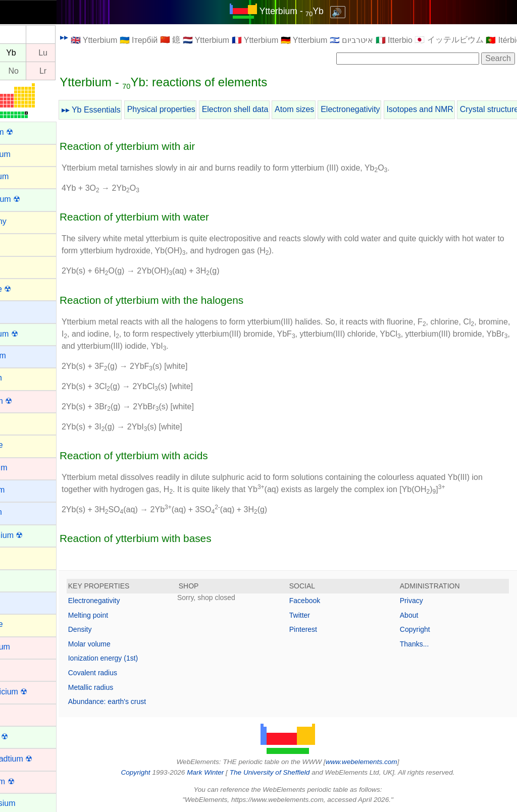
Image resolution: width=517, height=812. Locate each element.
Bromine (22, 445)
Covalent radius (127, 673)
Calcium (22, 512)
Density (114, 629)
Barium (20, 311)
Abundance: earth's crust (141, 701)
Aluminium (26, 154)
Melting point (122, 615)
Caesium (23, 490)
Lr (77, 71)
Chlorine (22, 624)
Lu (77, 53)
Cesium (21, 602)
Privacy (420, 601)
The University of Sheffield (288, 772)
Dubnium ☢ (28, 781)
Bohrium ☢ (27, 401)
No (48, 71)
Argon (18, 243)
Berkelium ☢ (30, 334)
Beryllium (24, 356)
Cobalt (19, 669)
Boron (18, 423)
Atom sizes (329, 109)
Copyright (424, 629)
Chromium (26, 647)
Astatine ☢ (26, 289)
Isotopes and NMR (454, 109)
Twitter (317, 615)
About (418, 615)
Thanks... (423, 644)
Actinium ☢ (27, 132)
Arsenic (20, 266)
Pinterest (320, 629)
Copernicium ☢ (34, 692)
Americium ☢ (31, 199)
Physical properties (196, 109)
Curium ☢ (25, 737)
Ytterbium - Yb (309, 11)
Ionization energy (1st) (138, 658)
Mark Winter (222, 772)
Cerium (20, 580)
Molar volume (124, 644)
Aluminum (25, 176)
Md (18, 71)
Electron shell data (270, 109)
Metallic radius (125, 687)
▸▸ (98, 37)
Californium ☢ (32, 535)
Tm (18, 53)
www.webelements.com (379, 762)
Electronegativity (384, 109)
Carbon (20, 557)
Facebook (322, 601)
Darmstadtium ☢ (37, 759)
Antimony (24, 221)
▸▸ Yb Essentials (125, 110)
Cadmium (24, 468)
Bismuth (22, 378)
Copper (20, 714)
